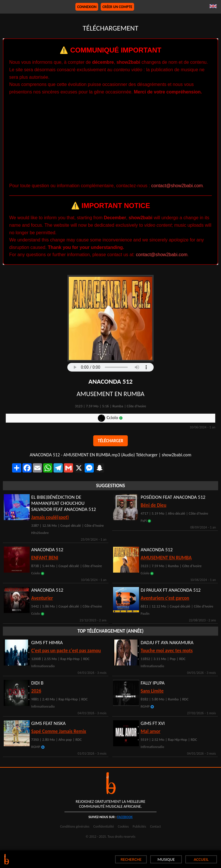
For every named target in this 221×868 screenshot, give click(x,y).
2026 (36, 691)
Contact (155, 826)
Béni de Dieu (154, 505)
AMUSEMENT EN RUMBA (166, 558)
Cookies (123, 826)
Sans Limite (152, 691)
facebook (125, 817)
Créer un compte (117, 7)
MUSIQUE (166, 859)
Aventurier (42, 598)
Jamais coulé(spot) (50, 517)
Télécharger (110, 441)
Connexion (87, 7)
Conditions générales (75, 826)
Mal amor (151, 731)
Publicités (139, 826)
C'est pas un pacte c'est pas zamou (66, 651)
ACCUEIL (201, 859)
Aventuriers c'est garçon (165, 598)
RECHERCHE (131, 859)
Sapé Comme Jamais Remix (59, 731)
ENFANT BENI (45, 558)
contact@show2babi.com (177, 186)
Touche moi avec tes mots (167, 651)
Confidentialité (104, 826)
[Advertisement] (110, 139)
